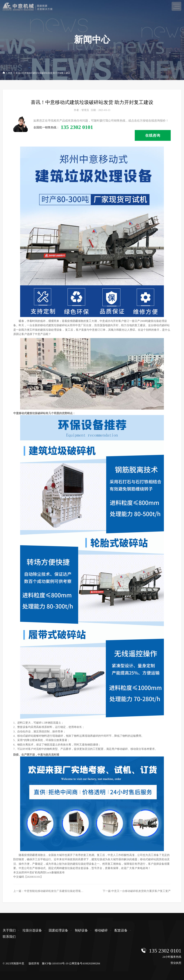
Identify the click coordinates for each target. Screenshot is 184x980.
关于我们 (9, 930)
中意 (10, 73)
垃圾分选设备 (32, 930)
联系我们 (9, 937)
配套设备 (121, 930)
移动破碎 (101, 930)
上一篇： (51, 891)
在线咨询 (153, 135)
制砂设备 (81, 930)
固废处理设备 (58, 930)
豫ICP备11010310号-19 (55, 963)
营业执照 (176, 963)
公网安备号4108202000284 (85, 963)
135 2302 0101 (165, 951)
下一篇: (137, 891)
